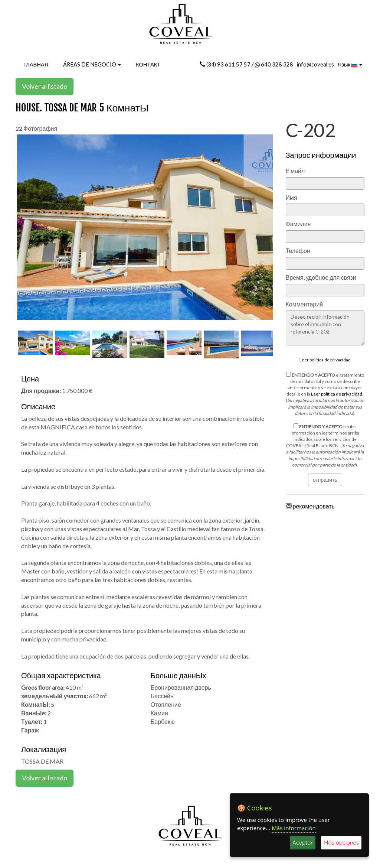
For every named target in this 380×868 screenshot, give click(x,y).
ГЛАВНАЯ (36, 64)
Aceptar (303, 843)
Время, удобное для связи (321, 277)
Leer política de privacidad (325, 360)
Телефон (298, 251)
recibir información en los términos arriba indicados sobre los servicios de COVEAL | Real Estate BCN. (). (325, 446)
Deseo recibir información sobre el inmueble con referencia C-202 (325, 328)
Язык (350, 65)
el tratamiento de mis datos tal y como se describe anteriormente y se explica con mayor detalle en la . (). (325, 394)
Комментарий (304, 304)
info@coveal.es (315, 64)
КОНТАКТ (148, 64)
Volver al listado (45, 86)
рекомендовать (314, 506)
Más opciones (341, 843)
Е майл (295, 171)
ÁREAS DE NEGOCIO (92, 64)
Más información (294, 828)
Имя (291, 197)
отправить (325, 480)
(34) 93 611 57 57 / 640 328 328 (246, 64)
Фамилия (298, 224)
